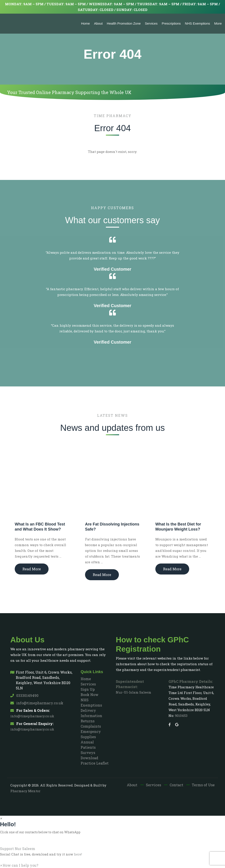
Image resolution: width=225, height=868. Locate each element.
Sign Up (88, 689)
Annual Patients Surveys (88, 747)
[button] (112, 846)
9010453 (181, 716)
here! (78, 854)
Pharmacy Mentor (25, 791)
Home (85, 23)
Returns (88, 721)
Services (151, 23)
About (98, 23)
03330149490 (24, 695)
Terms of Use (203, 785)
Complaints (91, 726)
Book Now (90, 695)
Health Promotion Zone (124, 23)
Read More (32, 569)
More (218, 23)
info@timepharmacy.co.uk (37, 703)
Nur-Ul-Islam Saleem (133, 692)
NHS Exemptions (198, 23)
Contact (176, 785)
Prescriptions (171, 23)
